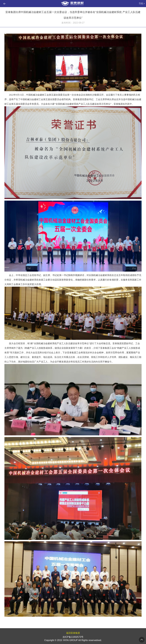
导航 (141, 3)
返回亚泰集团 (73, 633)
